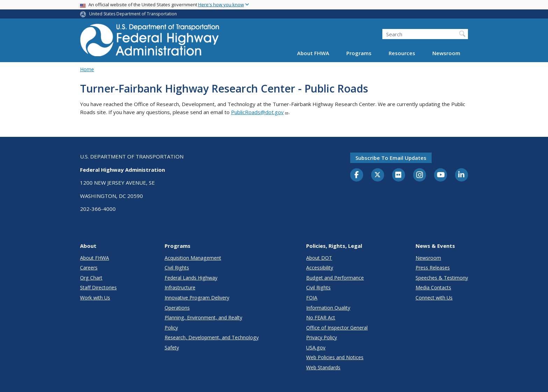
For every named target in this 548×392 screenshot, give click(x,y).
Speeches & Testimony (442, 278)
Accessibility (320, 268)
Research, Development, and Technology (212, 337)
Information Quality (328, 308)
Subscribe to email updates (391, 158)
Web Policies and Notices (335, 357)
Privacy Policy (322, 337)
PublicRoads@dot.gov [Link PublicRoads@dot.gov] (260, 112)
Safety (172, 347)
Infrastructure (180, 287)
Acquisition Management (193, 258)
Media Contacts (433, 287)
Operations (177, 308)
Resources (402, 53)
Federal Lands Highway (191, 278)
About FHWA (313, 53)
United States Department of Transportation (133, 14)
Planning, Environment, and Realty (203, 317)
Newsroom (446, 53)
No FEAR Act (321, 317)
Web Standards (323, 367)
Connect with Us (434, 298)
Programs (359, 53)
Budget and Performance (335, 278)
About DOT (319, 258)
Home (87, 69)
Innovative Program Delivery (197, 298)
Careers (89, 268)
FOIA (312, 298)
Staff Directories (98, 287)
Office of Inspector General (337, 328)
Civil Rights (177, 268)
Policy (171, 328)
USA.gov (316, 347)
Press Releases (433, 268)
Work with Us (95, 298)
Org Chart (91, 278)
